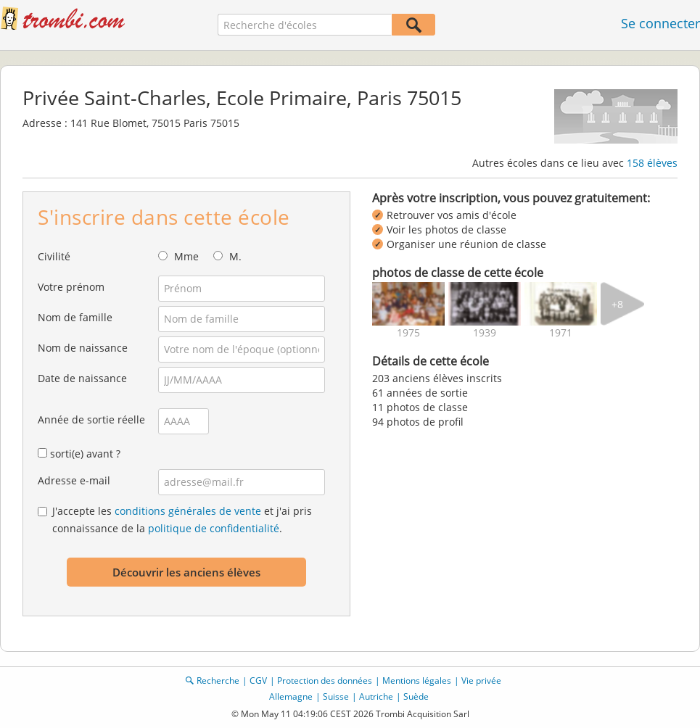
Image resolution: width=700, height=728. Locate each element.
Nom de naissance (83, 348)
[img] (408, 304)
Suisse (336, 696)
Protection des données (325, 681)
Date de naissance (82, 378)
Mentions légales (417, 681)
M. (235, 256)
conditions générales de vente (188, 511)
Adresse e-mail (74, 480)
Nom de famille (75, 317)
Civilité (54, 256)
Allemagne (291, 696)
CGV (258, 681)
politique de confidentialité (214, 528)
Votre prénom (71, 287)
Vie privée (481, 681)
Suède (416, 696)
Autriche (376, 696)
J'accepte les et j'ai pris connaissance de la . (182, 520)
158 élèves (652, 163)
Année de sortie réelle (91, 419)
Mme (186, 256)
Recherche (218, 681)
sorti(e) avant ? (85, 454)
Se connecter (660, 23)
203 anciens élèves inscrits (437, 378)
